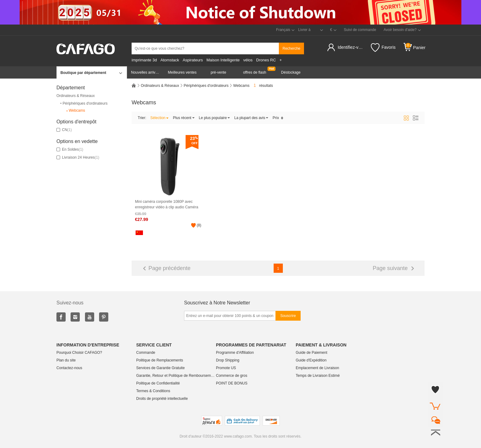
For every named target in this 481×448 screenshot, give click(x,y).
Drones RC (266, 60)
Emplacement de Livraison (317, 368)
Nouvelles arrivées (146, 72)
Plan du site (66, 360)
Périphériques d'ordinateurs (83, 103)
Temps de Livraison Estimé (318, 376)
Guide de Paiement (312, 353)
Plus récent (184, 118)
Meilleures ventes (182, 72)
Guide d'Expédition (311, 360)
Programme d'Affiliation (235, 353)
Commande (146, 353)
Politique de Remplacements (160, 360)
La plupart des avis (252, 118)
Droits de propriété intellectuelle (162, 399)
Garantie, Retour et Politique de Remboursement (176, 376)
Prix (278, 118)
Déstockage (291, 72)
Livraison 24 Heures (78, 157)
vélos (248, 60)
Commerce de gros (232, 376)
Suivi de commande (360, 30)
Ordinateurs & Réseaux (76, 96)
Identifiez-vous (351, 47)
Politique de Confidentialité (158, 383)
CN (64, 130)
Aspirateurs (193, 60)
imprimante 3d (144, 60)
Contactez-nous (69, 368)
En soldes (70, 149)
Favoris (383, 48)
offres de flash (254, 72)
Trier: (142, 118)
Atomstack (170, 60)
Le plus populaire (214, 118)
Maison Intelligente (223, 60)
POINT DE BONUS (232, 383)
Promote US (226, 368)
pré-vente (219, 72)
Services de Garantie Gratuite (160, 368)
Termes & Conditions (153, 391)
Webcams (75, 111)
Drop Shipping (228, 360)
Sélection (160, 118)
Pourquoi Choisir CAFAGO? (79, 353)
